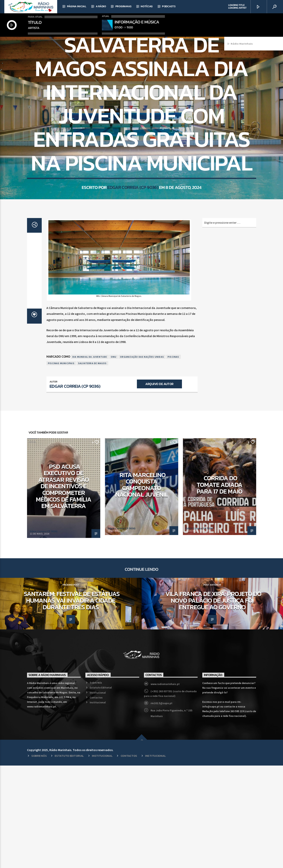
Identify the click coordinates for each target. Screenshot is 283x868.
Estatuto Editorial (101, 790)
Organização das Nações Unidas (142, 459)
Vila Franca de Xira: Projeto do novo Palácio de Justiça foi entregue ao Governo (213, 703)
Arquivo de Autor (159, 486)
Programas (123, 6)
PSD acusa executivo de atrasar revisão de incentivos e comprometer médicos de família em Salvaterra (64, 589)
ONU (114, 459)
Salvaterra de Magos (92, 466)
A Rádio (101, 6)
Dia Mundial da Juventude (90, 459)
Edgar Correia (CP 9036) (133, 250)
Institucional (98, 795)
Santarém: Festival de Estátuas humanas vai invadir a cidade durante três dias (72, 703)
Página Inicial (77, 6)
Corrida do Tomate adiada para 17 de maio (220, 587)
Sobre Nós (96, 785)
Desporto (136, 89)
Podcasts (169, 6)
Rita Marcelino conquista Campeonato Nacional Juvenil (141, 587)
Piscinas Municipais (61, 466)
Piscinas (173, 459)
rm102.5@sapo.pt (161, 806)
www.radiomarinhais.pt (165, 786)
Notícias (147, 6)
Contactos (96, 800)
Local (149, 89)
